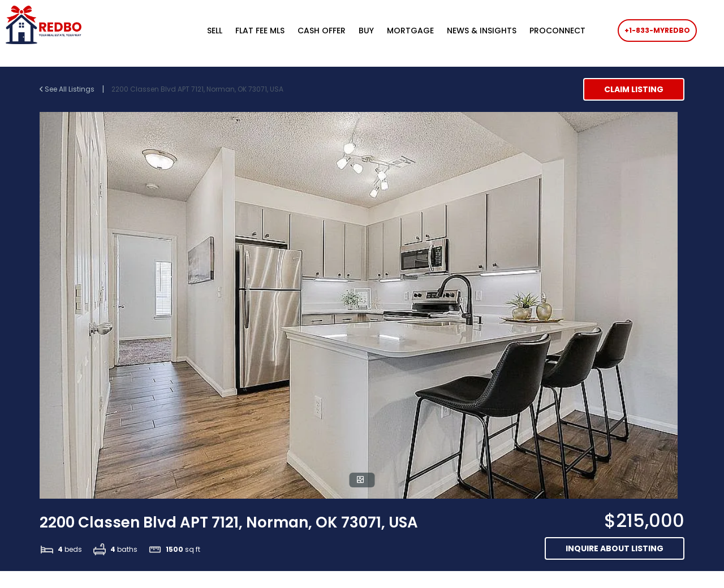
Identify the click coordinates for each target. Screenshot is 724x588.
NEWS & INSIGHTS (482, 31)
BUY (366, 31)
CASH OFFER (322, 31)
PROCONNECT (557, 31)
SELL (215, 31)
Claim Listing (634, 89)
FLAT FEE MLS (260, 31)
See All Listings (68, 89)
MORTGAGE (410, 31)
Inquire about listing (615, 548)
